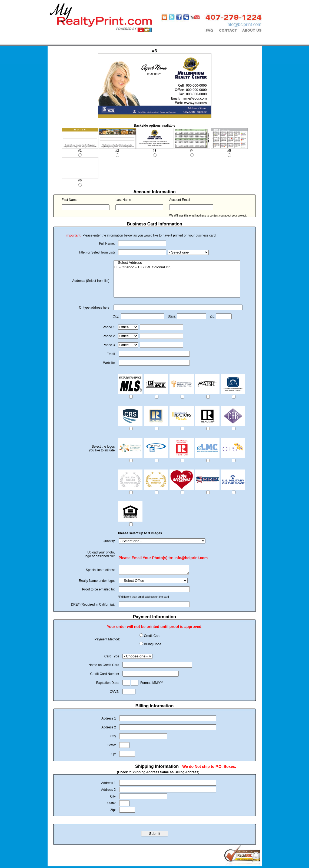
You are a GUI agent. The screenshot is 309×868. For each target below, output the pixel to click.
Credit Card (152, 637)
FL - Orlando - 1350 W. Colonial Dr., (177, 267)
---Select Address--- (177, 263)
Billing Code (152, 646)
